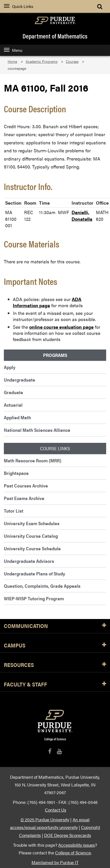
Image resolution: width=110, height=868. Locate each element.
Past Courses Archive (26, 486)
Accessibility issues (77, 845)
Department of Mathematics (55, 36)
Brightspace (16, 473)
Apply (10, 367)
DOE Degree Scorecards (68, 835)
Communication (55, 626)
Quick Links (19, 6)
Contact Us (56, 810)
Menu (13, 50)
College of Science (73, 852)
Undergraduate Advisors (29, 561)
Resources (55, 665)
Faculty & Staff (55, 685)
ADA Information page (47, 302)
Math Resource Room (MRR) (33, 460)
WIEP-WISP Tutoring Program (34, 598)
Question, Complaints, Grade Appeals (42, 586)
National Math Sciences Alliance (37, 430)
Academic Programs (42, 61)
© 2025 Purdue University (45, 819)
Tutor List (14, 511)
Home (12, 61)
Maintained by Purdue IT (55, 862)
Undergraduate (19, 380)
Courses (72, 61)
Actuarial (13, 405)
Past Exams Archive (24, 498)
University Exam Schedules (32, 523)
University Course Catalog (31, 536)
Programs (55, 355)
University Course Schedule (32, 548)
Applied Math (17, 417)
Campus (55, 646)
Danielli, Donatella (82, 216)
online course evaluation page (61, 327)
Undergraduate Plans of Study (34, 573)
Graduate (13, 392)
